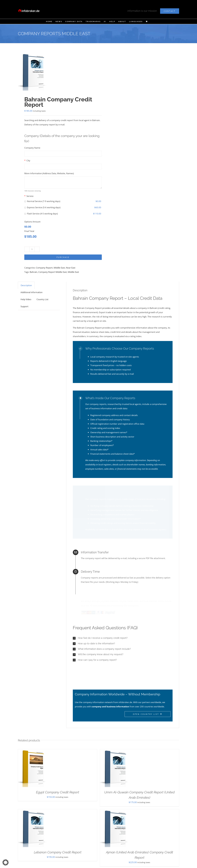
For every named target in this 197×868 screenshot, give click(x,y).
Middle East (59, 268)
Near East (71, 268)
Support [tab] (24, 306)
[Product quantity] (32, 249)
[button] (123, 635)
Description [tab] (26, 285)
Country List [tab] (42, 299)
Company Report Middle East (53, 272)
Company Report (44, 268)
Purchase (63, 257)
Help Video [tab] (26, 299)
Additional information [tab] (31, 292)
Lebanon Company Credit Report (58, 849)
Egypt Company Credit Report (58, 789)
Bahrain (34, 272)
